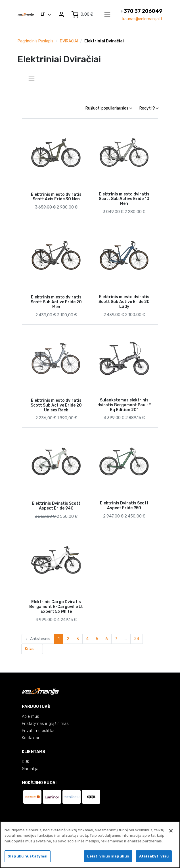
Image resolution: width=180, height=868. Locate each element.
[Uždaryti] (171, 831)
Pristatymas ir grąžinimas (45, 724)
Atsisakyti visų (154, 856)
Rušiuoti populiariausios (109, 108)
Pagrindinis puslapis (35, 41)
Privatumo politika (38, 731)
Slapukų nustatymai (28, 856)
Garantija (30, 769)
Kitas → (32, 649)
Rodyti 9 (149, 108)
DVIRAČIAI (69, 41)
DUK (26, 762)
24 (137, 639)
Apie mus (31, 717)
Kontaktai (30, 738)
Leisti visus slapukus (108, 856)
